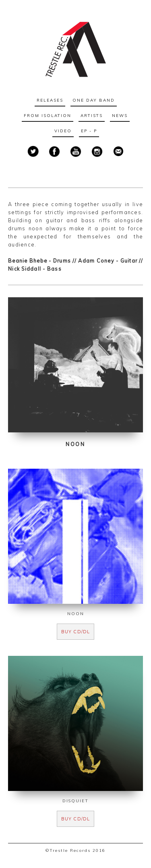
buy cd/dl (75, 632)
